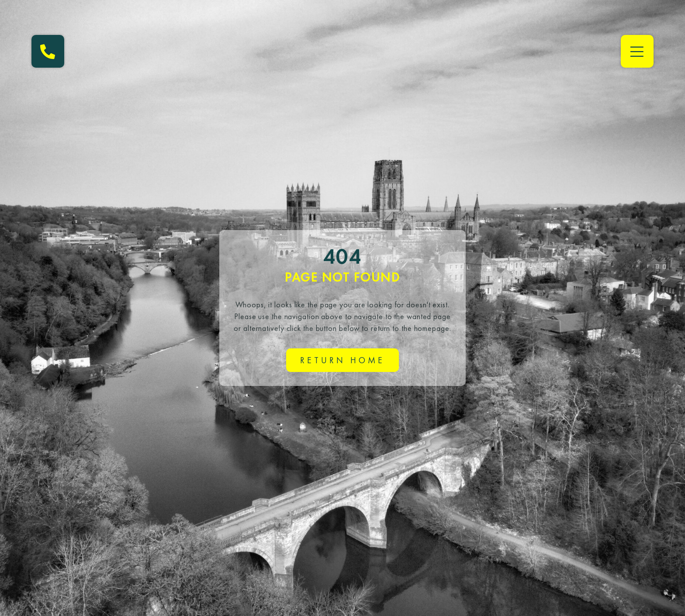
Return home (342, 360)
